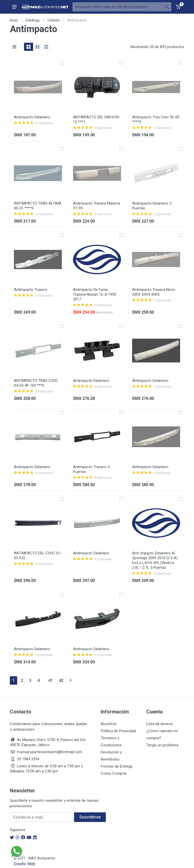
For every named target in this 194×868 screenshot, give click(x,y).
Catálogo (33, 20)
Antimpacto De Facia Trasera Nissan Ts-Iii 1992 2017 (95, 294)
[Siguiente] (71, 680)
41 (51, 680)
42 (61, 680)
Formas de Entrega (117, 766)
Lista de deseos (160, 724)
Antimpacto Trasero (31, 290)
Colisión (54, 20)
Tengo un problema (162, 745)
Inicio (14, 20)
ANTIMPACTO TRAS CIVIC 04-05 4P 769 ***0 (36, 383)
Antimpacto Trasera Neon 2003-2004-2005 (154, 292)
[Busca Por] (117, 7)
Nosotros (109, 724)
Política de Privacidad (118, 731)
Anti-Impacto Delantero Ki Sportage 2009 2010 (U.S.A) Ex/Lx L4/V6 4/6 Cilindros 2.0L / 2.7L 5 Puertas (155, 560)
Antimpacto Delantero (32, 117)
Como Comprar (114, 773)
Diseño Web (25, 864)
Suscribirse (90, 817)
